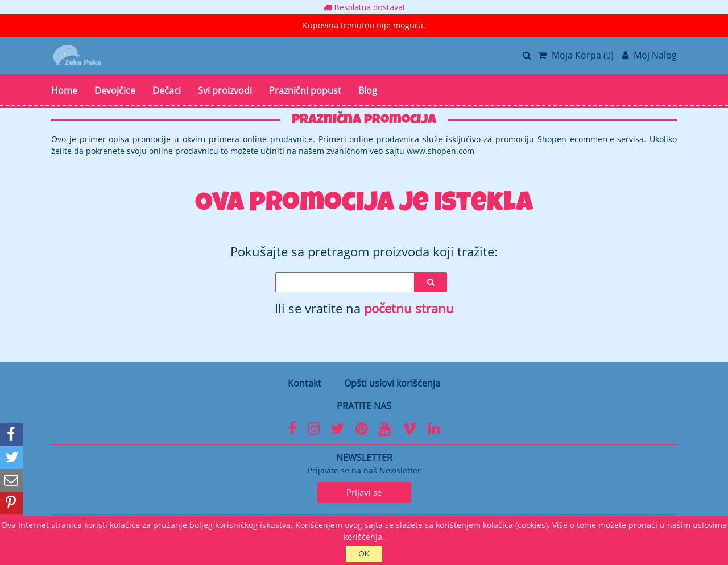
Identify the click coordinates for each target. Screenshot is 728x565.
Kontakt (305, 383)
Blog (368, 90)
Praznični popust (305, 90)
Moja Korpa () (576, 55)
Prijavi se (364, 492)
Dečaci (167, 90)
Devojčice (115, 90)
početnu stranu (409, 308)
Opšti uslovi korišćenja (392, 383)
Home (64, 90)
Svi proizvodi (225, 90)
